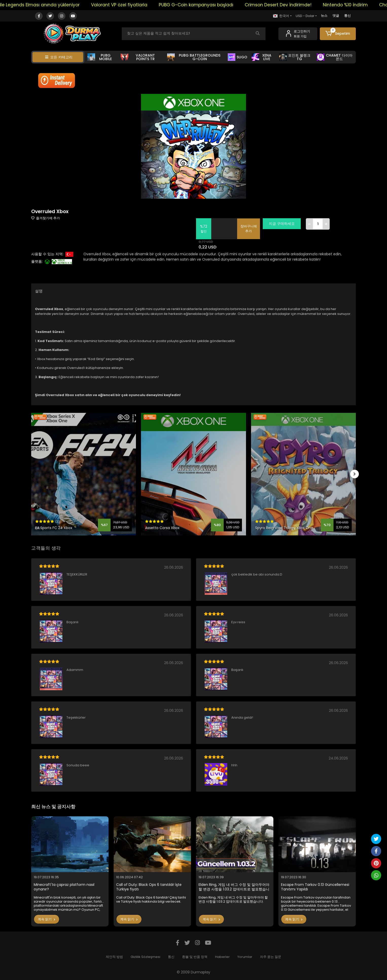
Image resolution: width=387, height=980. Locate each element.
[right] (356, 474)
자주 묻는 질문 (271, 957)
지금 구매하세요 (285, 224)
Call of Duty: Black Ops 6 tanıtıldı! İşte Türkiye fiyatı (149, 887)
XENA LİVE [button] (261, 57)
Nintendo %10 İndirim (355, 5)
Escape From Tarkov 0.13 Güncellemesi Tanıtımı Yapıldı (315, 887)
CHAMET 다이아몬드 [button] (335, 57)
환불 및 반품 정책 (195, 957)
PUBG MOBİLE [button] (100, 57)
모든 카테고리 (59, 57)
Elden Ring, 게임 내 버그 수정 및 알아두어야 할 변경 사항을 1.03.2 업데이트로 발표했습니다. (234, 887)
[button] (338, 34)
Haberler (222, 957)
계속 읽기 (47, 919)
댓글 (336, 16)
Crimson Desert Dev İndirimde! (288, 5)
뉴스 (324, 16)
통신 (347, 16)
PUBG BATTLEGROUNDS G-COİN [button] (194, 57)
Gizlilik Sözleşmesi (145, 957)
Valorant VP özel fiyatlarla (129, 5)
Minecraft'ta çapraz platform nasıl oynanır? (64, 887)
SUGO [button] (238, 57)
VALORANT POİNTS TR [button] (138, 57)
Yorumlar (245, 957)
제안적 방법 (114, 957)
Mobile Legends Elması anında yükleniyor (45, 5)
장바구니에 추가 (251, 229)
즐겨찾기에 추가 (46, 218)
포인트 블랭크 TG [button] (295, 57)
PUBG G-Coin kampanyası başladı (206, 5)
